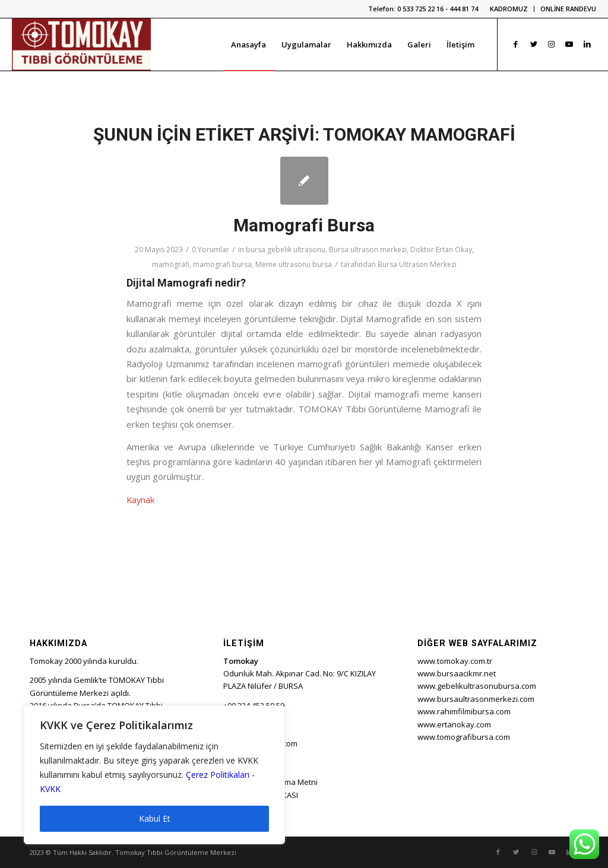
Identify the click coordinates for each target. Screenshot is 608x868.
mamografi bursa (222, 264)
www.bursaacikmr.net (457, 673)
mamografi (171, 264)
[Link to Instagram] (552, 44)
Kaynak (140, 500)
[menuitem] (509, 9)
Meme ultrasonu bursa (294, 264)
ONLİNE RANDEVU (568, 9)
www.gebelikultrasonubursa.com (477, 686)
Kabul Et (155, 818)
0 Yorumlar (210, 249)
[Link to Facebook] (516, 44)
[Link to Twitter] (534, 44)
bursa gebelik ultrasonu (286, 249)
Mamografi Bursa (304, 225)
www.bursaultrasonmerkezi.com (476, 699)
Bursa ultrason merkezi (368, 249)
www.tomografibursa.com (464, 737)
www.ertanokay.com (454, 724)
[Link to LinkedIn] (587, 44)
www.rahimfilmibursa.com (464, 711)
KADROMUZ (509, 9)
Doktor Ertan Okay (441, 249)
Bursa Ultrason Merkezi (417, 264)
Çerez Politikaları (218, 775)
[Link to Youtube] (569, 44)
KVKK (50, 789)
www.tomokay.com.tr (455, 661)
